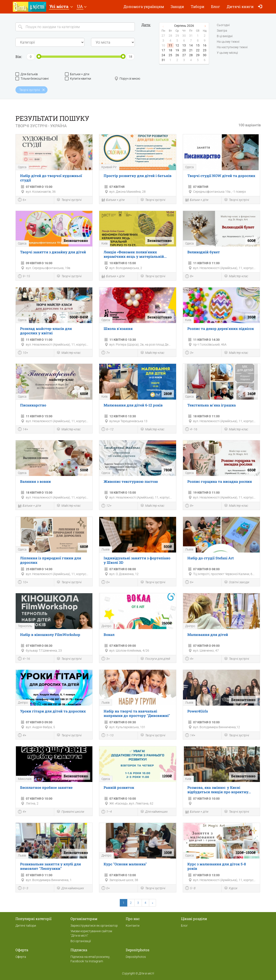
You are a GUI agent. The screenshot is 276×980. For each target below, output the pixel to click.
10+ (23, 353)
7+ (106, 353)
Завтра (222, 31)
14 (191, 45)
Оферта (21, 957)
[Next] (152, 903)
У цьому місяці (227, 53)
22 (198, 50)
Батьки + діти (77, 74)
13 (184, 45)
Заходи (177, 7)
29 (198, 55)
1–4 (107, 812)
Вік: (19, 57)
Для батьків (27, 74)
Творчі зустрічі (69, 200)
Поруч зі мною (127, 79)
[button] (61, 7)
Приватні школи (70, 812)
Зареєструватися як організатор (94, 926)
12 (177, 45)
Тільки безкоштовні (32, 79)
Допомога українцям (144, 7)
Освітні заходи (237, 582)
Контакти (133, 926)
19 (177, 50)
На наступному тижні (232, 47)
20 (184, 50)
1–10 (108, 736)
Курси (231, 889)
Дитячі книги (240, 7)
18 (170, 50)
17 (163, 50)
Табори (198, 7)
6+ (22, 200)
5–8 (190, 889)
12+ (107, 506)
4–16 (191, 430)
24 (163, 55)
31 (163, 60)
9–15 (24, 277)
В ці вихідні (225, 36)
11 (170, 45)
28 (191, 55)
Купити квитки (78, 79)
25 (170, 55)
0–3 (23, 889)
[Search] (75, 27)
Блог (216, 7)
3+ (189, 353)
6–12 (108, 430)
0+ (106, 583)
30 (205, 55)
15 (198, 45)
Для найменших (154, 812)
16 (205, 45)
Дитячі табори (26, 926)
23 (205, 50)
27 (184, 55)
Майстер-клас (236, 276)
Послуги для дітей (155, 659)
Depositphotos (136, 957)
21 (191, 50)
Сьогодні (223, 25)
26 (177, 55)
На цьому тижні (228, 42)
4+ (189, 659)
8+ (189, 277)
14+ (23, 430)
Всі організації (81, 941)
